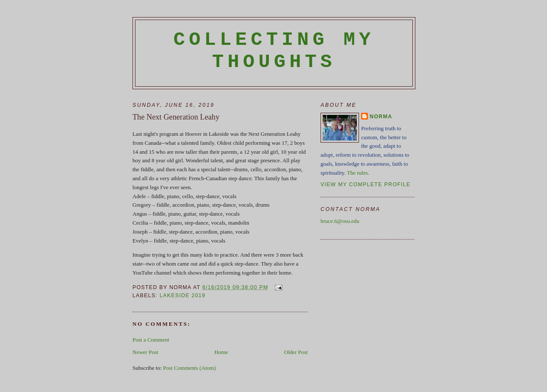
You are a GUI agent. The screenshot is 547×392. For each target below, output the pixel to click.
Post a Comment (151, 340)
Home (221, 352)
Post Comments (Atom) (190, 368)
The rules (357, 173)
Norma (381, 117)
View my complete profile (366, 184)
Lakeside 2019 (182, 295)
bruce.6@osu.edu (340, 221)
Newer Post (145, 352)
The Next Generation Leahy (176, 117)
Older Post (296, 352)
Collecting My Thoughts (274, 51)
